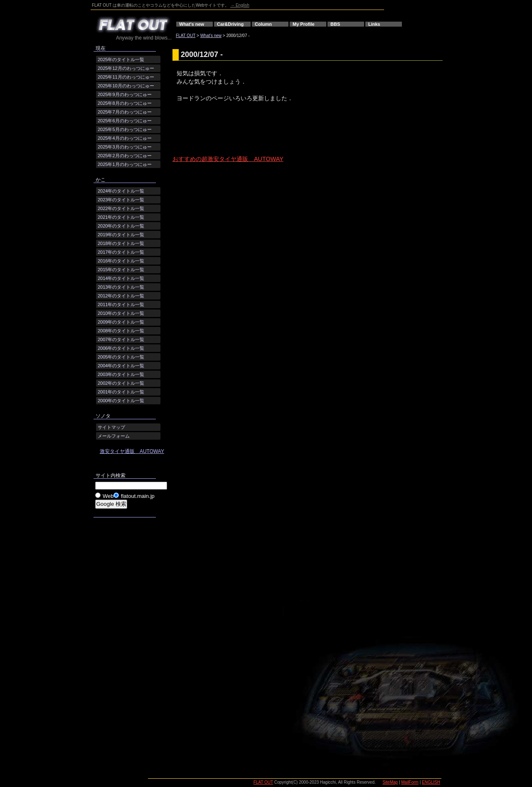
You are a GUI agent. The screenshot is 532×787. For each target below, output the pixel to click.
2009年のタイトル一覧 (121, 322)
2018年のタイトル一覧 (121, 243)
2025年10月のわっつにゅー (126, 86)
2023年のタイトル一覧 (121, 200)
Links (374, 24)
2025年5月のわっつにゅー (125, 129)
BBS (335, 24)
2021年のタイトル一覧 (121, 217)
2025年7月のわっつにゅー (125, 112)
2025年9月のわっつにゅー (125, 94)
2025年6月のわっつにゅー (125, 121)
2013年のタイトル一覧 (121, 287)
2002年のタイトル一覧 (121, 383)
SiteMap (390, 782)
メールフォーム (114, 436)
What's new (192, 24)
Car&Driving (230, 24)
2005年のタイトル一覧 (121, 357)
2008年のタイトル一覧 (121, 331)
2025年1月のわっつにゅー (125, 164)
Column (263, 24)
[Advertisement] (270, 136)
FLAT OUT (186, 36)
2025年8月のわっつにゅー (125, 103)
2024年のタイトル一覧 (121, 191)
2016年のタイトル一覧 (121, 261)
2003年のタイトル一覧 (121, 374)
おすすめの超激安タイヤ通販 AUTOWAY (228, 159)
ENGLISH (431, 782)
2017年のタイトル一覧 (121, 252)
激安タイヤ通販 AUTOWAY (132, 451)
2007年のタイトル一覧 (121, 339)
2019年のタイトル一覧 (121, 235)
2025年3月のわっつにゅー (125, 147)
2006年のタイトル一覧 (121, 348)
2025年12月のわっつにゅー (126, 68)
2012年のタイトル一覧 (121, 296)
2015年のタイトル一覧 (121, 270)
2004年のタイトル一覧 (121, 366)
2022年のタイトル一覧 (121, 208)
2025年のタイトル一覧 (121, 59)
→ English (240, 5)
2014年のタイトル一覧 (121, 278)
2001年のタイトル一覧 (121, 392)
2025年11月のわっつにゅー (126, 77)
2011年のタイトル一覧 (121, 304)
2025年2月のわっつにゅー (125, 156)
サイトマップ (111, 427)
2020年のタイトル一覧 (121, 226)
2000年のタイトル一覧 (121, 401)
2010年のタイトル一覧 (121, 313)
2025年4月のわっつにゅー (125, 138)
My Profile (304, 24)
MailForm (410, 782)
